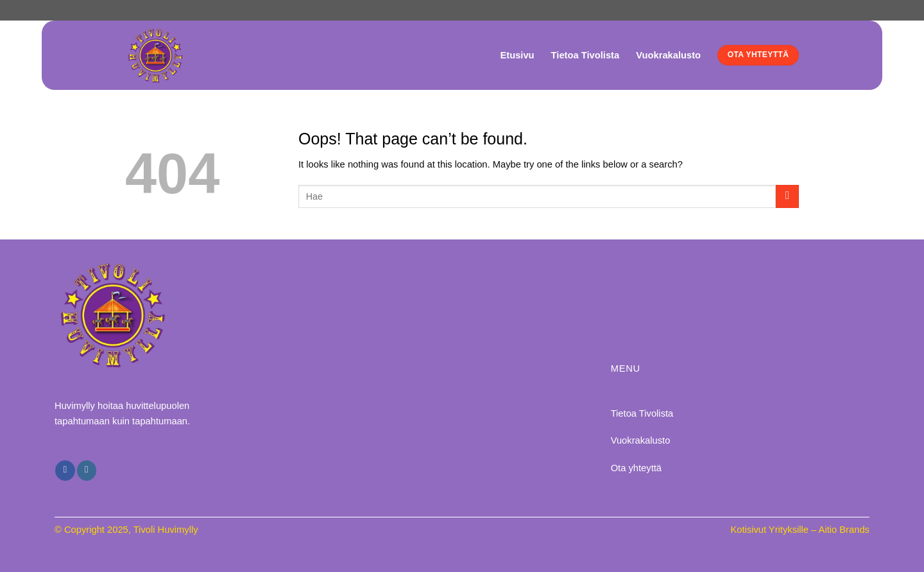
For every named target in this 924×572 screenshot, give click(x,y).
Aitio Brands (844, 530)
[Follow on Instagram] (87, 470)
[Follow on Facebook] (65, 470)
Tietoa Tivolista (586, 55)
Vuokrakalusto (668, 55)
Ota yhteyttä (636, 468)
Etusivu (517, 55)
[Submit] (787, 196)
